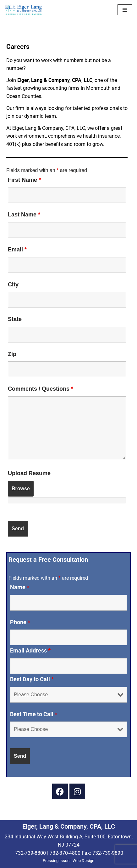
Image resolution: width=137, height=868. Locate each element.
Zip (12, 354)
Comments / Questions (41, 389)
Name (20, 587)
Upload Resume (29, 473)
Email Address (30, 651)
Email (17, 250)
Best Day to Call (32, 679)
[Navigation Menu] (125, 10)
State (15, 319)
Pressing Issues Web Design (68, 861)
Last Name (24, 215)
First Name (24, 180)
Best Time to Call (34, 714)
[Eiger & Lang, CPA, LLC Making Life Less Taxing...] (24, 10)
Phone (20, 622)
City (13, 285)
